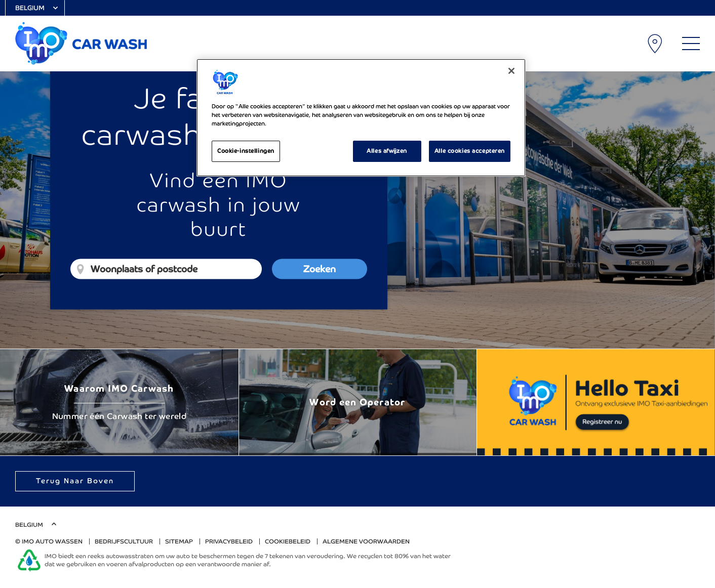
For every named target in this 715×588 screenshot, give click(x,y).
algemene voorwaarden (366, 541)
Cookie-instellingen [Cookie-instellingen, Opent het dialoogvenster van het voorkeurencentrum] (246, 151)
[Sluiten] (511, 71)
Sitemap (179, 541)
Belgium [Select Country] (30, 8)
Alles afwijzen (387, 151)
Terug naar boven (75, 481)
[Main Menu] (691, 44)
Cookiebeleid (288, 541)
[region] (361, 118)
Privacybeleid (229, 541)
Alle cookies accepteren (470, 151)
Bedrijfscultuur (124, 541)
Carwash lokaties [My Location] (656, 44)
